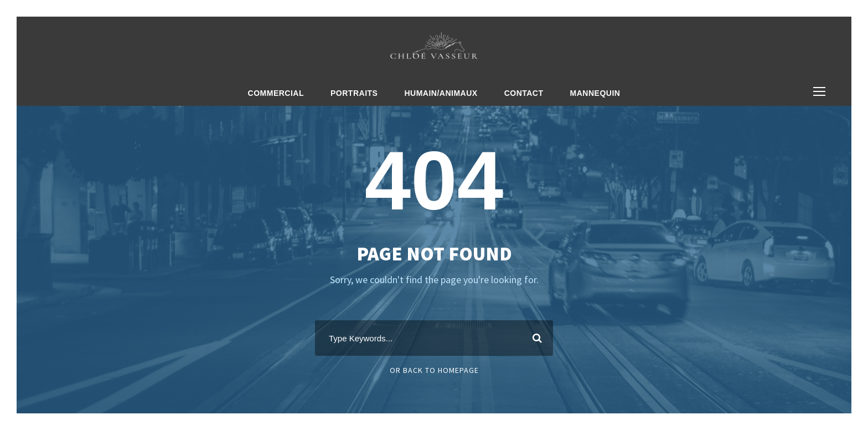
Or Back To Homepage (434, 370)
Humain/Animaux (441, 93)
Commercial (276, 93)
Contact (524, 93)
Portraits (354, 93)
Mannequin (595, 93)
